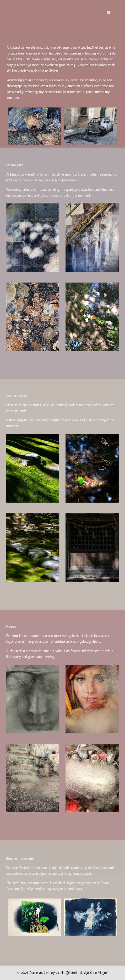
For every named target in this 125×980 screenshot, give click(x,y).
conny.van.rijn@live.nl (61, 973)
